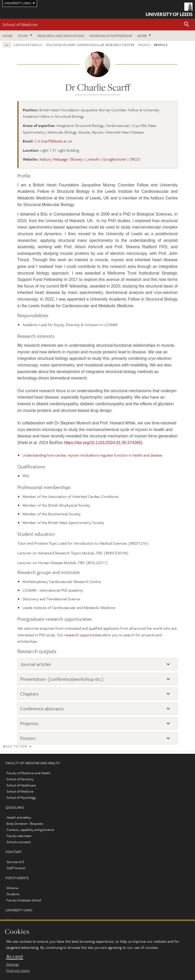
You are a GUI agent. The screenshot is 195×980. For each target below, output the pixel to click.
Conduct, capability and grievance (30, 830)
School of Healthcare (21, 785)
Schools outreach (19, 842)
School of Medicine (20, 24)
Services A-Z (15, 862)
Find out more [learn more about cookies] (18, 970)
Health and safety (19, 817)
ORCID (135, 159)
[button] (187, 25)
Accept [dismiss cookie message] (15, 957)
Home (8, 36)
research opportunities (83, 635)
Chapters (29, 694)
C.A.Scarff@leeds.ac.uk (53, 141)
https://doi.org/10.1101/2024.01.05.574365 (103, 443)
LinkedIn (93, 159)
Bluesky (77, 159)
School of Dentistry (20, 779)
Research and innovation (61, 36)
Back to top (15, 746)
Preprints (29, 723)
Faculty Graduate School (24, 900)
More (142, 36)
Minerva (12, 888)
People (144, 45)
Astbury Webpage (53, 159)
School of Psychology (21, 797)
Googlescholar (115, 159)
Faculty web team (19, 836)
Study (23, 36)
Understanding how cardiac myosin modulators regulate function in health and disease (92, 455)
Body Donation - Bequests (25, 823)
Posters (28, 738)
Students (13, 894)
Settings (13, 964)
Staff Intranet (16, 868)
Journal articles (36, 664)
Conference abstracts (42, 708)
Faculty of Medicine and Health (28, 773)
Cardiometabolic (28, 45)
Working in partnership (111, 36)
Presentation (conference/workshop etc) (62, 679)
